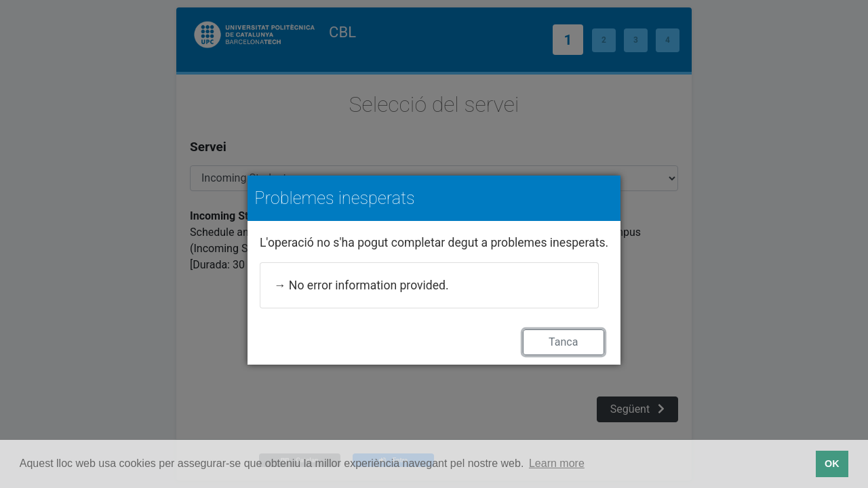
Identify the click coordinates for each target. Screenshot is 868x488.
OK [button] (832, 464)
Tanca (563, 342)
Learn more (557, 463)
